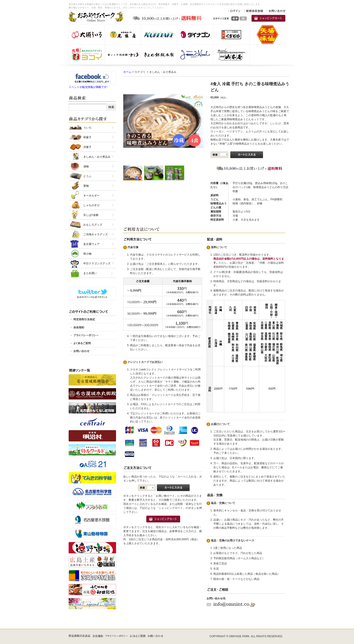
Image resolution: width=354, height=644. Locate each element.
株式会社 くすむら (231, 35)
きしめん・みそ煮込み (97, 157)
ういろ (87, 128)
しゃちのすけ (91, 205)
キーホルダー (91, 196)
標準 (235, 18)
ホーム (127, 72)
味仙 (267, 35)
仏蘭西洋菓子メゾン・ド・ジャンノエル (195, 55)
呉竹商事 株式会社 (159, 35)
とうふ (87, 176)
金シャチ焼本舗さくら (123, 55)
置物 (86, 186)
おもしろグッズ (93, 225)
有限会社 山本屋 (231, 55)
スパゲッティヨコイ (87, 55)
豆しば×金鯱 (91, 215)
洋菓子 (87, 147)
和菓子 (87, 137)
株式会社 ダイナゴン (195, 35)
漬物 (86, 166)
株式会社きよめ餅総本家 (159, 55)
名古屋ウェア (91, 244)
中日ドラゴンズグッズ (97, 263)
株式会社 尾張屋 (123, 35)
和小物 (87, 254)
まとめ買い (90, 273)
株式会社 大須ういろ (87, 35)
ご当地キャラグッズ (95, 234)
